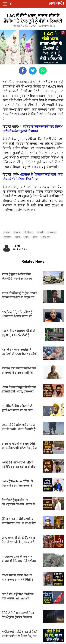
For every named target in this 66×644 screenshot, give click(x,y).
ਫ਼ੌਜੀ (35, 237)
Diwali (40, 232)
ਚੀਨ (27, 237)
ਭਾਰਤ (18, 237)
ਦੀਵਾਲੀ (7, 237)
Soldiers (29, 232)
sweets (52, 232)
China (17, 232)
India (7, 232)
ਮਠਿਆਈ (46, 237)
